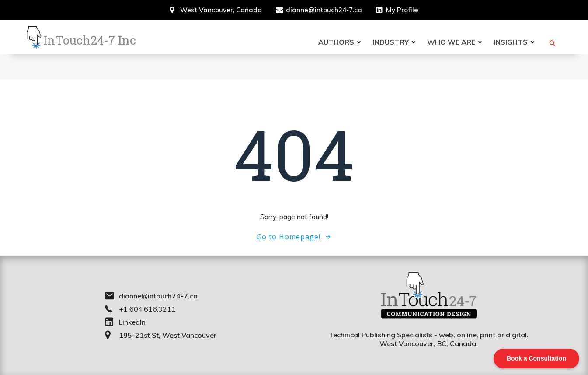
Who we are (456, 42)
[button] (553, 43)
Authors (341, 42)
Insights (515, 42)
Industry (395, 42)
